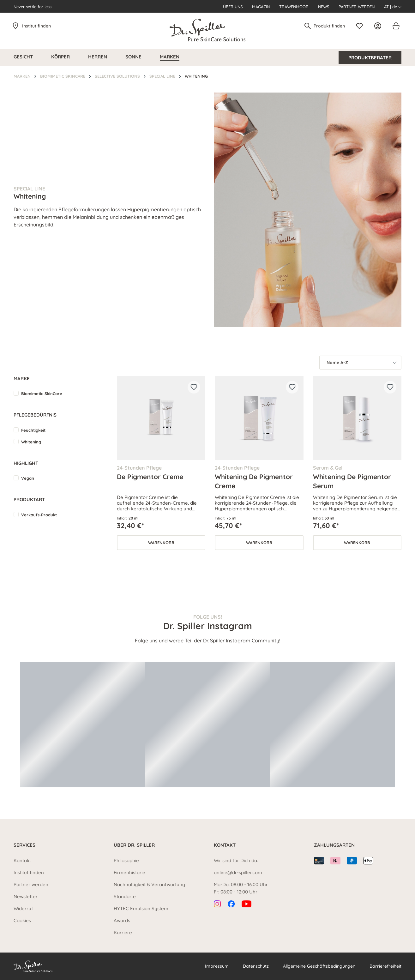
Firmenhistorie (129, 872)
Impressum (217, 966)
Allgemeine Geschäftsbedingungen (319, 966)
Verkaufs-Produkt (39, 515)
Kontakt (22, 860)
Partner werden (357, 7)
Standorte (125, 896)
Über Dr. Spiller (134, 845)
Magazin (261, 7)
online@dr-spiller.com (238, 872)
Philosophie (126, 860)
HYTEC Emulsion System (141, 908)
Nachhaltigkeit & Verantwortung (149, 884)
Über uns (233, 7)
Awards (122, 920)
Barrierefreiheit (385, 966)
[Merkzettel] (361, 26)
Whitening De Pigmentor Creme (254, 481)
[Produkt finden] (330, 26)
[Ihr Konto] (379, 26)
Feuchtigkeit (33, 430)
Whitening (31, 442)
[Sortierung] (360, 363)
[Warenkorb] (396, 26)
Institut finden (36, 26)
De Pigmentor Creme (150, 477)
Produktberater (370, 58)
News (324, 7)
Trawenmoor (294, 7)
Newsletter (26, 896)
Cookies (22, 920)
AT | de (393, 7)
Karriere (123, 932)
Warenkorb (161, 543)
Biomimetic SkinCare (42, 394)
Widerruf (23, 908)
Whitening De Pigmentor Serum (352, 481)
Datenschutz (256, 966)
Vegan (28, 478)
